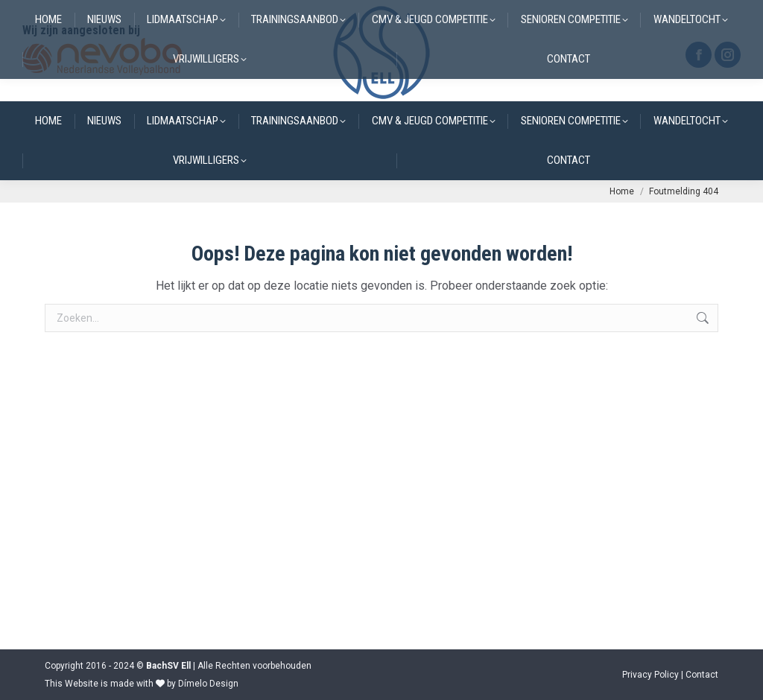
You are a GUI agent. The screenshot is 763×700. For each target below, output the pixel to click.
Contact (702, 675)
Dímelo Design (208, 684)
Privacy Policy (650, 675)
